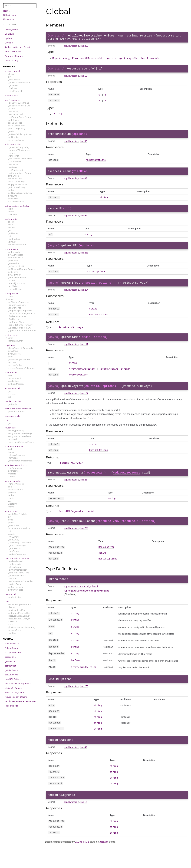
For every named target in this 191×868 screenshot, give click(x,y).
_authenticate (15, 564)
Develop (9, 43)
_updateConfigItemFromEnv (22, 331)
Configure (10, 34)
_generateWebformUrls (19, 106)
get (10, 77)
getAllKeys (13, 351)
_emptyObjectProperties (20, 311)
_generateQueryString (19, 103)
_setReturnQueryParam (19, 117)
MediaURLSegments (15, 692)
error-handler (11, 373)
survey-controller (13, 481)
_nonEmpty (14, 551)
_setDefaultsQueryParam (20, 159)
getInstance (14, 471)
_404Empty (14, 537)
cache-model (11, 219)
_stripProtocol (15, 91)
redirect (12, 495)
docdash (104, 864)
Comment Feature (14, 56)
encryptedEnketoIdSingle (20, 433)
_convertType (15, 308)
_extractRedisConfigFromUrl (22, 314)
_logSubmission (16, 468)
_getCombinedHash (18, 570)
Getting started (12, 29)
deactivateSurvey (16, 126)
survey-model (11, 511)
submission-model (14, 446)
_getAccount (14, 80)
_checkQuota (14, 567)
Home (6, 11)
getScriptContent (16, 412)
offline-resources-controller (18, 409)
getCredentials (15, 597)
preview (12, 492)
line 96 (84, 220)
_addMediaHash (16, 561)
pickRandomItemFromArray (22, 627)
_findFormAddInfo (17, 278)
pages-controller (13, 416)
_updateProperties (17, 554)
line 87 (84, 182)
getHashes (13, 233)
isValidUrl (12, 622)
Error (10, 338)
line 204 (84, 297)
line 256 (84, 704)
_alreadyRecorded (17, 455)
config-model (11, 294)
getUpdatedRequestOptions (22, 269)
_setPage (12, 167)
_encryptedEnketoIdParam (21, 442)
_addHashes (14, 239)
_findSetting (14, 319)
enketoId (12, 439)
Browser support (13, 52)
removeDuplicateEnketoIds (21, 368)
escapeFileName (13, 653)
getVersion (13, 199)
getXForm (13, 272)
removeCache (15, 365)
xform (11, 507)
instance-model (12, 388)
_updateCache (15, 584)
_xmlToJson (14, 286)
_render (12, 109)
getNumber (14, 137)
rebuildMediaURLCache (16, 697)
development (15, 378)
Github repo (9, 15)
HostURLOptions (13, 679)
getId (11, 357)
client (11, 296)
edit (10, 487)
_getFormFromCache (19, 573)
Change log (9, 19)
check (11, 74)
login (10, 209)
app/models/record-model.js (77, 603)
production (13, 381)
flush (10, 225)
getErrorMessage (16, 384)
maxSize (12, 474)
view (10, 501)
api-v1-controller (13, 100)
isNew (11, 452)
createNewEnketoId (18, 514)
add (10, 449)
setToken (12, 215)
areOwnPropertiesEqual (20, 604)
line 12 (84, 77)
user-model (10, 594)
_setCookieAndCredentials (21, 581)
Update (8, 38)
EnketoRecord (12, 648)
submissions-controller (16, 465)
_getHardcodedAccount (20, 83)
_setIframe (13, 111)
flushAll (12, 228)
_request (12, 281)
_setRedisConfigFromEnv (20, 325)
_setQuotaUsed (15, 114)
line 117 (84, 353)
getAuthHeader (16, 255)
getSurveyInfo (12, 675)
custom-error (11, 335)
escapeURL (10, 657)
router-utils (10, 428)
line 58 (84, 144)
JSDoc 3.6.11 (82, 864)
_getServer (13, 85)
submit (12, 477)
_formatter (13, 458)
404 (10, 375)
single (11, 498)
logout (11, 212)
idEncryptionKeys (16, 431)
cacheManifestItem (17, 245)
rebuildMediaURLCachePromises (21, 701)
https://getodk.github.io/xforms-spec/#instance (86, 608)
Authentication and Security (18, 47)
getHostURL (11, 661)
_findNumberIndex (17, 316)
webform (13, 504)
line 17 (84, 824)
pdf (6, 420)
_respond (13, 578)
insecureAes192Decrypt (19, 616)
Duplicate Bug (12, 61)
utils (7, 602)
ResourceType (12, 706)
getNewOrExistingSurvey (20, 134)
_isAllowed (13, 88)
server (11, 299)
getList (11, 131)
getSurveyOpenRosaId (19, 360)
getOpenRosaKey (16, 610)
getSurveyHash (15, 587)
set (10, 236)
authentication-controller (17, 206)
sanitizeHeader (15, 289)
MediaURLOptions (13, 688)
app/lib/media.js (71, 47)
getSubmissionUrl (17, 266)
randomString (15, 630)
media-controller (13, 401)
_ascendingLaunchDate (19, 543)
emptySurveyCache (18, 184)
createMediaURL (13, 644)
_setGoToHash (15, 162)
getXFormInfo (15, 275)
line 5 (95, 603)
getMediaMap (11, 670)
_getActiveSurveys (17, 545)
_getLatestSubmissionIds (20, 461)
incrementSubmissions (19, 528)
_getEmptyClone (16, 322)
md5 (10, 624)
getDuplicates (15, 354)
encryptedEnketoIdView (20, 436)
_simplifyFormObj (17, 283)
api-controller (11, 96)
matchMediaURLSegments (18, 684)
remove (12, 362)
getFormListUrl (15, 258)
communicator (12, 249)
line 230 (84, 543)
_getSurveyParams (17, 576)
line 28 (84, 493)
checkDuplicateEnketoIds (20, 348)
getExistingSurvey (17, 129)
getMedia (13, 404)
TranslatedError (15, 341)
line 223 (84, 47)
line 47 (84, 767)
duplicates (10, 345)
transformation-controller (17, 558)
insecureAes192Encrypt (19, 619)
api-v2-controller (13, 144)
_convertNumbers (17, 305)
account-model (12, 71)
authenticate (14, 252)
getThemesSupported (19, 302)
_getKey (12, 242)
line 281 (84, 259)
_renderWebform (16, 484)
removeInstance (16, 140)
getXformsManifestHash (20, 613)
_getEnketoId (15, 548)
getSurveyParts (15, 590)
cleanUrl (12, 607)
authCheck (13, 120)
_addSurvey (14, 540)
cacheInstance (15, 123)
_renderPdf (13, 156)
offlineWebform (16, 490)
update (12, 534)
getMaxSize (13, 263)
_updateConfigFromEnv (20, 328)
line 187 (84, 404)
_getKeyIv (13, 633)
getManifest (14, 261)
